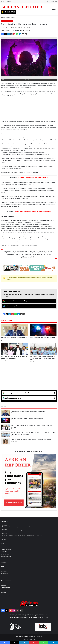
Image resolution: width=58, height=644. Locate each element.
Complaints (4, 563)
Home (3, 18)
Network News (5, 574)
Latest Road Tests (5, 588)
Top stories (29, 639)
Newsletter (4, 593)
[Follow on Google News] (29, 306)
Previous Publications (6, 549)
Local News (4, 571)
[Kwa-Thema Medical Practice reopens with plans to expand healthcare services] (15, 349)
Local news (13, 18)
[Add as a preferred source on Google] (9, 12)
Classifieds (4, 585)
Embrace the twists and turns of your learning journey (33, 177)
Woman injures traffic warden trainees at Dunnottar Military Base (33, 212)
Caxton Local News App (7, 595)
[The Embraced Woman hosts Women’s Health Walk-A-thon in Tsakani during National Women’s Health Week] (43, 349)
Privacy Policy (4, 552)
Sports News (4, 576)
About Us (3, 546)
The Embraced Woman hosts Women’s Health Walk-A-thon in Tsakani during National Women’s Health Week (43, 358)
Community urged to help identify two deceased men (27, 418)
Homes (3, 590)
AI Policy (3, 559)
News (8, 18)
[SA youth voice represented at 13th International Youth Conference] (6, 441)
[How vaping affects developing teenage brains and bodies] (15, 330)
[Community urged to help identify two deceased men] (43, 330)
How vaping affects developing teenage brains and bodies (28, 411)
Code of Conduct (5, 554)
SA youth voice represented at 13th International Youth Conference (31, 439)
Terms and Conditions (6, 557)
